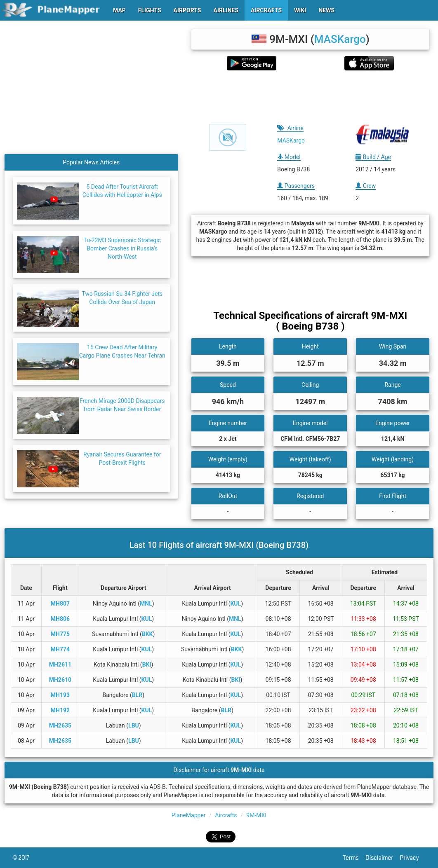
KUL (235, 604)
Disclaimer (383, 858)
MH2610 (60, 680)
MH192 (60, 710)
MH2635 (60, 725)
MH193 (60, 695)
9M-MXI (256, 815)
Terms (354, 858)
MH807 (60, 604)
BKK (147, 634)
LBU (134, 725)
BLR (137, 695)
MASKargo (340, 39)
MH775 (60, 634)
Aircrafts (226, 815)
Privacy (413, 858)
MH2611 (60, 664)
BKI (147, 664)
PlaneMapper (189, 815)
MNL (146, 604)
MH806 (60, 619)
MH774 (60, 649)
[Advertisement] (311, 97)
